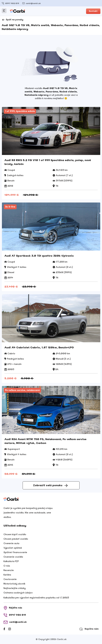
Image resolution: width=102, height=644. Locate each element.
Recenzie (9, 570)
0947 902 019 (10, 3)
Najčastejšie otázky (15, 588)
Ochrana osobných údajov (18, 593)
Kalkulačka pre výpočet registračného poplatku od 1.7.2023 (36, 598)
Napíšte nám (89, 629)
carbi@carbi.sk (31, 3)
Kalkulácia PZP (11, 561)
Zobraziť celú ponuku (50, 485)
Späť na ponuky (13, 20)
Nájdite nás (13, 608)
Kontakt (93, 11)
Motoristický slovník (14, 584)
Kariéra (7, 575)
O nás (7, 566)
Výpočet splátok (13, 548)
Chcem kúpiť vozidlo (15, 534)
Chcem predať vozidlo (16, 539)
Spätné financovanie (15, 552)
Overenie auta (11, 543)
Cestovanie (10, 579)
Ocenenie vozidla (13, 557)
